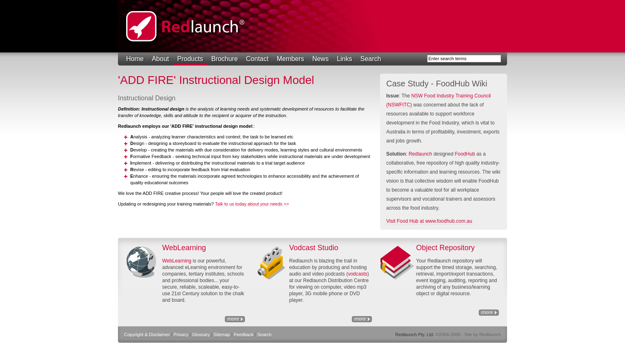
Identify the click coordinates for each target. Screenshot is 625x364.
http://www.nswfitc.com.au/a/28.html (362, 319)
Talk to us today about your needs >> (252, 204)
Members (291, 59)
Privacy (181, 335)
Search (371, 59)
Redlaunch (420, 154)
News (320, 59)
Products (190, 59)
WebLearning (177, 261)
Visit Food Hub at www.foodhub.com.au (429, 221)
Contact (257, 59)
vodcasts (357, 274)
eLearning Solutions (235, 319)
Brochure (225, 59)
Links (344, 59)
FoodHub (465, 154)
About (161, 59)
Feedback (244, 335)
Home (135, 59)
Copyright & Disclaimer (147, 335)
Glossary (201, 335)
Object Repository (489, 313)
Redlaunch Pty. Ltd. (186, 26)
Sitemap (222, 335)
